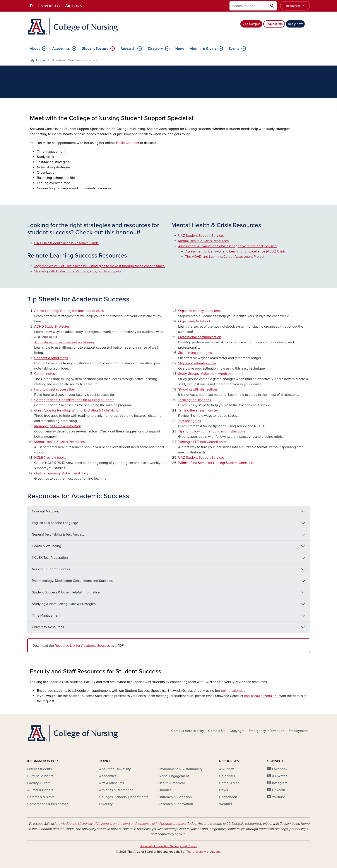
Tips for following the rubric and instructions (212, 431)
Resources (294, 6)
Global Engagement (174, 776)
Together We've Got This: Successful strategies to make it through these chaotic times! (100, 266)
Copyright (237, 731)
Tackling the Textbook (195, 400)
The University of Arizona (203, 852)
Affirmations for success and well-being (64, 342)
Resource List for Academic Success (82, 646)
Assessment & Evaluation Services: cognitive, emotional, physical (228, 246)
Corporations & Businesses (48, 804)
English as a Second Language (55, 523)
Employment (298, 731)
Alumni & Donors (40, 790)
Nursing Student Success (51, 569)
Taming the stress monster (198, 410)
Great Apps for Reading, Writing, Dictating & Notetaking (76, 410)
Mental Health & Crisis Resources (203, 241)
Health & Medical (172, 783)
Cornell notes (44, 374)
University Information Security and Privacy (169, 846)
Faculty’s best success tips (54, 389)
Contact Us (217, 731)
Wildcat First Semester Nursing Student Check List (216, 463)
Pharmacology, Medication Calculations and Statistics (72, 581)
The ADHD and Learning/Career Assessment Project (225, 257)
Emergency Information (267, 731)
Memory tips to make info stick (57, 426)
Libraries (165, 790)
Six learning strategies (195, 353)
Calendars (227, 776)
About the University (115, 769)
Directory (155, 48)
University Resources (48, 627)
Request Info (274, 24)
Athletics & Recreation (116, 790)
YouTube (279, 797)
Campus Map (229, 783)
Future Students (39, 769)
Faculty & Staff (38, 783)
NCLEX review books (50, 458)
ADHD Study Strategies (52, 327)
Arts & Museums (112, 783)
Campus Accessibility (188, 731)
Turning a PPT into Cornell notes (203, 442)
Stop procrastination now (197, 363)
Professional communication (200, 337)
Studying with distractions (198, 389)
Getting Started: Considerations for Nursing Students (74, 400)
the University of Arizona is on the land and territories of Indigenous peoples (129, 824)
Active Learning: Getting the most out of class (69, 311)
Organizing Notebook (195, 321)
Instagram (280, 783)
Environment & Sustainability (180, 769)
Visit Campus (251, 24)
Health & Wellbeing (46, 546)
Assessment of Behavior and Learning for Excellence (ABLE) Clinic (235, 251)
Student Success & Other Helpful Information (66, 592)
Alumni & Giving (203, 48)
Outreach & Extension (175, 797)
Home (41, 60)
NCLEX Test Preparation (50, 558)
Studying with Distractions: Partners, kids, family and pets (78, 271)
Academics (61, 48)
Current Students (40, 776)
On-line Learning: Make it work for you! (64, 473)
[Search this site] (249, 6)
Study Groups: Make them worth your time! (211, 374)
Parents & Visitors (41, 797)
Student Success (95, 48)
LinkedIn (279, 790)
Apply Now (295, 24)
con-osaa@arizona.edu (261, 696)
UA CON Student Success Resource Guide (67, 243)
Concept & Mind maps (51, 358)
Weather (226, 804)
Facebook (280, 769)
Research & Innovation (176, 804)
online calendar (233, 691)
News (180, 48)
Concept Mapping (45, 511)
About (35, 48)
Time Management (46, 616)
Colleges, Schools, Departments (124, 797)
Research (128, 48)
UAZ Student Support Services (201, 236)
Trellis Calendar (127, 143)
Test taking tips (190, 421)
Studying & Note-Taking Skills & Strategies (64, 604)
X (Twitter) (280, 776)
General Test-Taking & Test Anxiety (58, 534)
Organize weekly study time (199, 311)
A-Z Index (227, 769)
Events (234, 48)
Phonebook (228, 797)
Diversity (106, 804)
